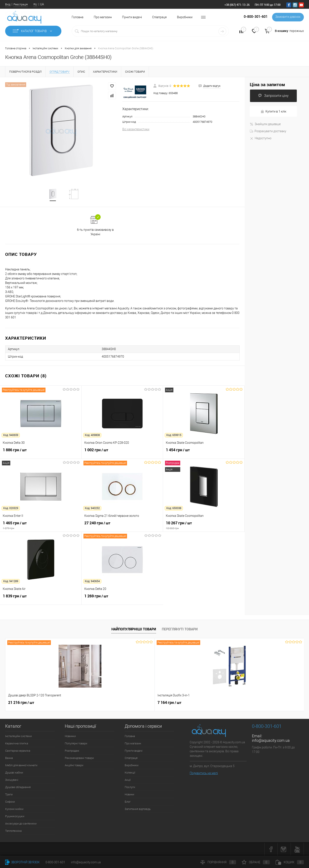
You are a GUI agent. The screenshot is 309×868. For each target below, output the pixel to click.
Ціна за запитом (267, 85)
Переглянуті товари (180, 630)
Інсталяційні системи (18, 737)
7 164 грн (95, 703)
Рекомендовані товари (79, 758)
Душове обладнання (18, 788)
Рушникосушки (15, 817)
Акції (128, 780)
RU (35, 4)
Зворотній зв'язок (22, 862)
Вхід (8, 4)
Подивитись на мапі (204, 774)
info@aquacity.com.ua (271, 741)
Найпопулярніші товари (134, 630)
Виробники (185, 17)
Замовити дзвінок (287, 17)
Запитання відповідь (138, 809)
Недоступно (261, 138)
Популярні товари (76, 744)
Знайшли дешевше (265, 124)
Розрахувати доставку (268, 131)
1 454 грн (204, 453)
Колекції (130, 773)
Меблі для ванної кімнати (21, 766)
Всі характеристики (136, 129)
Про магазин (103, 17)
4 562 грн (192, 705)
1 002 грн (122, 453)
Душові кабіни (14, 773)
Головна (78, 17)
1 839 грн (41, 599)
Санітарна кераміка (18, 751)
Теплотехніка (13, 831)
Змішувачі (12, 780)
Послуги (130, 788)
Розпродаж (72, 751)
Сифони (10, 802)
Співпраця (159, 17)
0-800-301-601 (55, 862)
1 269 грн (122, 599)
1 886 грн (41, 453)
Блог (128, 802)
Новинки (70, 737)
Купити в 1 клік (273, 112)
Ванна (9, 758)
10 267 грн (204, 526)
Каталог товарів (33, 31)
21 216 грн (21, 703)
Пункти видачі (132, 17)
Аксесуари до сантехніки (21, 824)
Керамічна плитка (17, 744)
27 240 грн (122, 526)
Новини (129, 795)
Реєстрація (21, 4)
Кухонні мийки (14, 809)
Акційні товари (74, 766)
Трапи (9, 795)
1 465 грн (41, 526)
